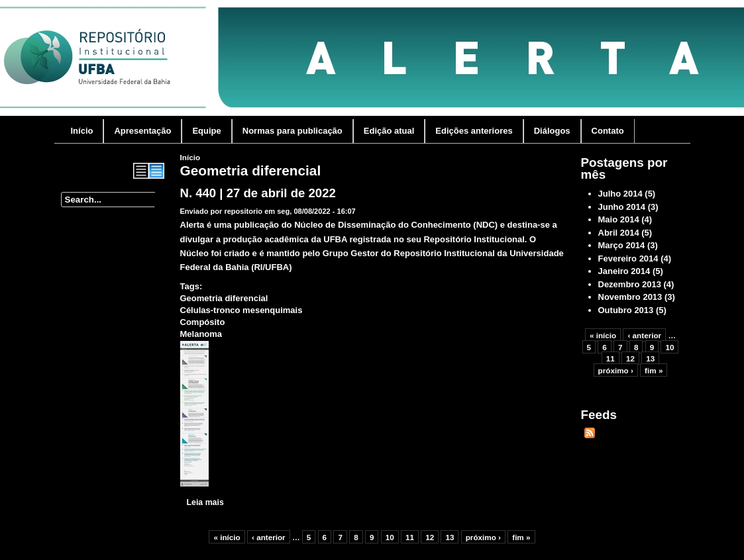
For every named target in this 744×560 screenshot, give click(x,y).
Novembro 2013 (630, 297)
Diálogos (552, 131)
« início (227, 537)
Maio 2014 (619, 219)
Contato (608, 131)
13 (450, 537)
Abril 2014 (619, 233)
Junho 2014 (622, 207)
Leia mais (205, 502)
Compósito (203, 322)
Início (82, 131)
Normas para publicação (292, 131)
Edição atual (389, 131)
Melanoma (201, 334)
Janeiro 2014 (624, 271)
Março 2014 (622, 245)
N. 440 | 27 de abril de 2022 (258, 193)
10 (390, 537)
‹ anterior (269, 537)
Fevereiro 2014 (628, 258)
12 (430, 537)
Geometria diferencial (224, 298)
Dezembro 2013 (630, 284)
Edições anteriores (474, 131)
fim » (521, 537)
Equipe (206, 131)
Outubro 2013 (626, 310)
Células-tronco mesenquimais (241, 310)
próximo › (483, 537)
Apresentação (142, 131)
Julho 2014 (620, 194)
